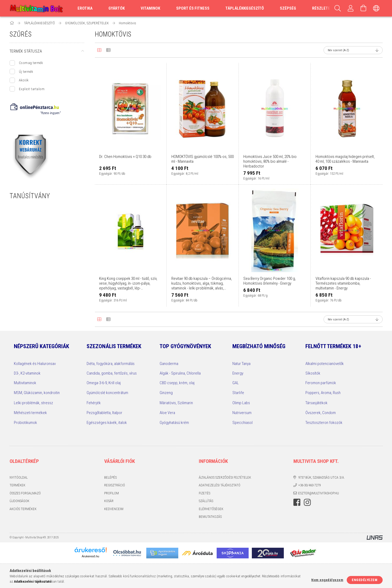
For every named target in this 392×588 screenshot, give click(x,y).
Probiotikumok (25, 423)
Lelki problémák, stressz (33, 403)
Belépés (110, 477)
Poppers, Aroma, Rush (323, 393)
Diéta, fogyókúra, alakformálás (111, 364)
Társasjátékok (316, 403)
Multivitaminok (25, 383)
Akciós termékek (23, 509)
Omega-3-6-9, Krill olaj (104, 383)
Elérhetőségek (211, 509)
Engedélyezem (365, 580)
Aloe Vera (167, 413)
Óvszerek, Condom (321, 413)
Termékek (17, 485)
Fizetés (205, 493)
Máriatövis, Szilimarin (176, 403)
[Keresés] (338, 8)
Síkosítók (313, 373)
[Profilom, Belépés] (351, 8)
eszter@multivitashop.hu (319, 493)
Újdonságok (19, 501)
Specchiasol (243, 423)
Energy (238, 373)
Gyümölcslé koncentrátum (107, 393)
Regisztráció (115, 485)
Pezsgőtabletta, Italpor (104, 413)
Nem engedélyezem (327, 580)
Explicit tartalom (32, 89)
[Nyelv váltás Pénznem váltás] (376, 8)
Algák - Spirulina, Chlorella (180, 373)
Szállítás (206, 501)
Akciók (24, 80)
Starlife (238, 393)
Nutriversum (242, 413)
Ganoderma (169, 364)
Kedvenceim (114, 509)
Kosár (109, 501)
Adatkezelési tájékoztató (220, 485)
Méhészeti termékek (30, 413)
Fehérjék (94, 403)
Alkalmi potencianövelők (325, 364)
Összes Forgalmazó (25, 493)
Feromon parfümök (321, 383)
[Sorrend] (353, 50)
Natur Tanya (241, 364)
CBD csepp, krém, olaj (177, 383)
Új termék (26, 72)
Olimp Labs (241, 403)
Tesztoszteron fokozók (324, 423)
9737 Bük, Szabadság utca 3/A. (322, 477)
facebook (297, 502)
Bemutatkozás (210, 517)
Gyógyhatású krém (174, 423)
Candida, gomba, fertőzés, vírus (112, 373)
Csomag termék (31, 63)
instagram (307, 502)
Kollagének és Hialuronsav (35, 364)
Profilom (112, 493)
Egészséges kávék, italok (107, 423)
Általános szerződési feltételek (225, 477)
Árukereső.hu (90, 556)
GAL (236, 383)
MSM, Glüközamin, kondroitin (37, 393)
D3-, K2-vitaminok (27, 373)
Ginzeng (166, 393)
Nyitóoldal (19, 477)
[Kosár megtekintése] (363, 8)
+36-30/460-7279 (309, 485)
